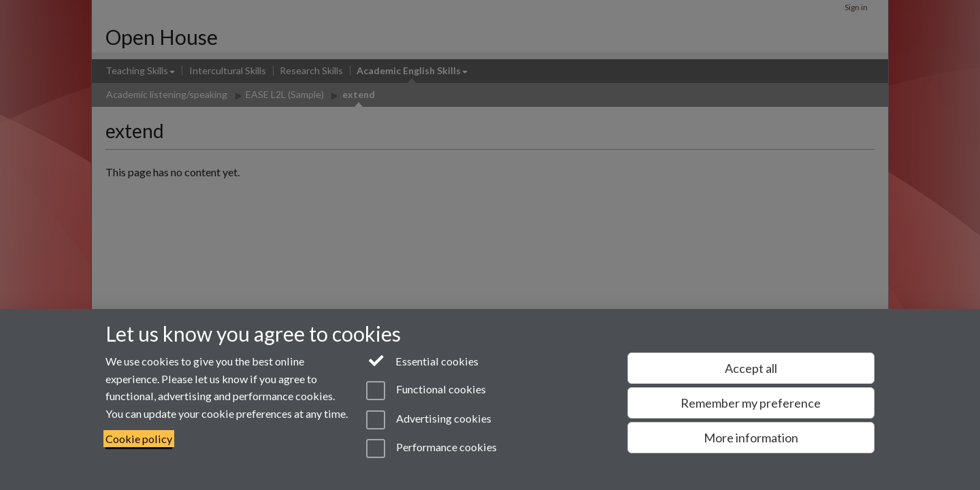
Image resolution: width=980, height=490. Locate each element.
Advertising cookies (428, 420)
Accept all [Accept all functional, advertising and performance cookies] (751, 368)
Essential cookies (422, 360)
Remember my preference (751, 403)
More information (751, 438)
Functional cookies (426, 391)
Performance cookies (431, 448)
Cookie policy (139, 439)
